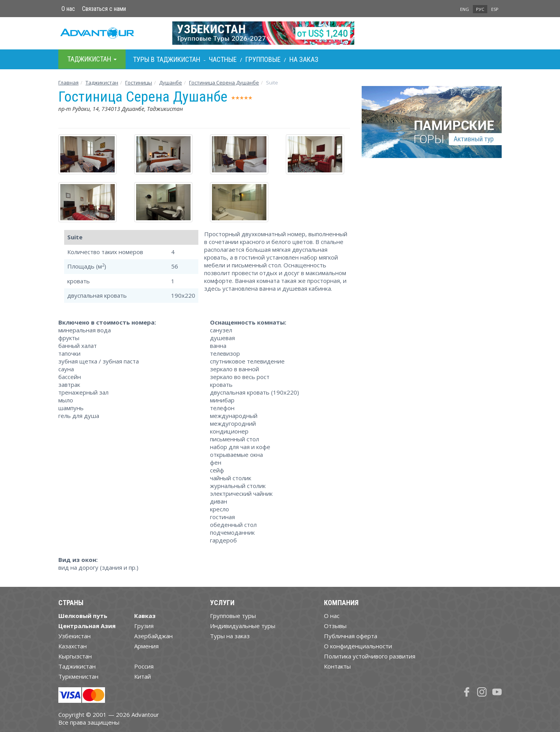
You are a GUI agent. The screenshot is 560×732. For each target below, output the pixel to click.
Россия (144, 666)
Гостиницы (139, 83)
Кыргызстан (75, 656)
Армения (146, 646)
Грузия (144, 626)
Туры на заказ (230, 636)
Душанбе (171, 83)
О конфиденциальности (358, 646)
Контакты (337, 666)
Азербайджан (153, 636)
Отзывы (335, 626)
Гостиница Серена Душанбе (224, 83)
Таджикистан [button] (92, 59)
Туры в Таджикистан (167, 59)
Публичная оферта (351, 636)
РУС (480, 9)
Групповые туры (233, 616)
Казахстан (73, 646)
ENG (465, 9)
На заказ (304, 59)
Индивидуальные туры (243, 626)
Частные (223, 59)
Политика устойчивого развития (370, 656)
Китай (143, 676)
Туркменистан (78, 676)
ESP (495, 9)
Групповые (263, 59)
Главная (68, 83)
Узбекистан (74, 636)
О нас (68, 9)
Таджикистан (102, 83)
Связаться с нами (104, 9)
